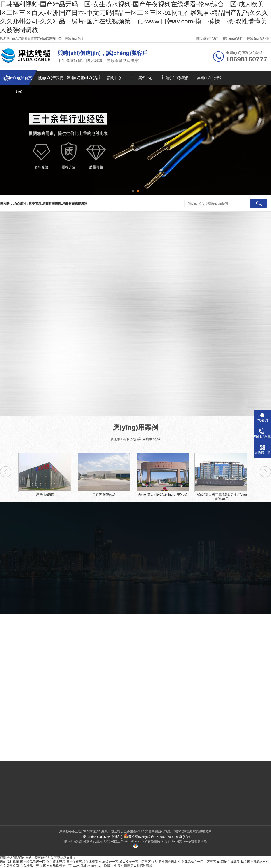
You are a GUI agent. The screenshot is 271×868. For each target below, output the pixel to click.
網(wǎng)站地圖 (258, 38)
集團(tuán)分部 (209, 78)
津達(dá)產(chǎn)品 (82, 78)
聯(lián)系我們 (232, 38)
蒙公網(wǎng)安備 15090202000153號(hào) (157, 837)
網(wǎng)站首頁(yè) (19, 80)
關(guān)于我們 (207, 38)
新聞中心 (114, 78)
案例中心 (146, 78)
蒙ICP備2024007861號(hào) (103, 837)
